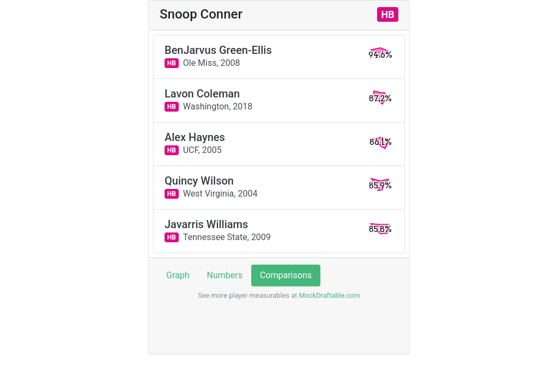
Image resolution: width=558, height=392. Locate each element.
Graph (178, 275)
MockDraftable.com (329, 295)
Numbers (225, 275)
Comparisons (286, 275)
